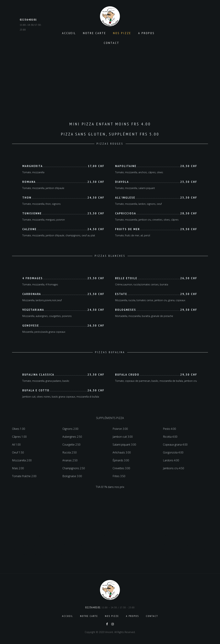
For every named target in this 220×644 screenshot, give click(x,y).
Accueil (69, 33)
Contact (112, 43)
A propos (146, 33)
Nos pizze (122, 33)
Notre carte (95, 33)
